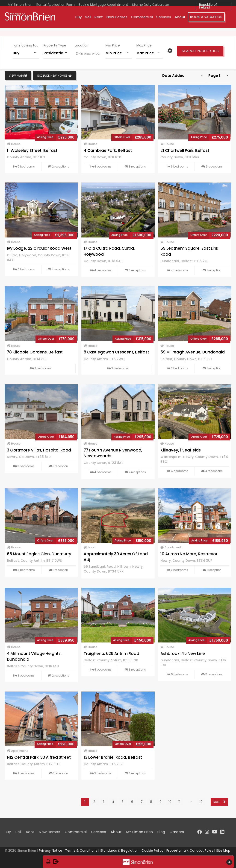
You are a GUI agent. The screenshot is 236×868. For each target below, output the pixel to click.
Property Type (58, 46)
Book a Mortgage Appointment (103, 5)
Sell (95, 20)
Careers (177, 832)
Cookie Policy (152, 851)
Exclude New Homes (55, 76)
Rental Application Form (56, 5)
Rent (105, 20)
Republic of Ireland (208, 6)
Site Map (223, 851)
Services (170, 20)
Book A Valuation (213, 20)
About (187, 20)
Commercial (149, 20)
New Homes (124, 20)
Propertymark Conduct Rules (190, 851)
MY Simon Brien (20, 5)
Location (82, 46)
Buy (85, 20)
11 (179, 802)
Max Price (142, 46)
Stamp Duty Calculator (151, 5)
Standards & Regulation (119, 851)
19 (201, 802)
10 (170, 802)
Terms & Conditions (81, 851)
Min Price (112, 46)
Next (219, 802)
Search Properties (196, 51)
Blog (161, 832)
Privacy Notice (51, 851)
